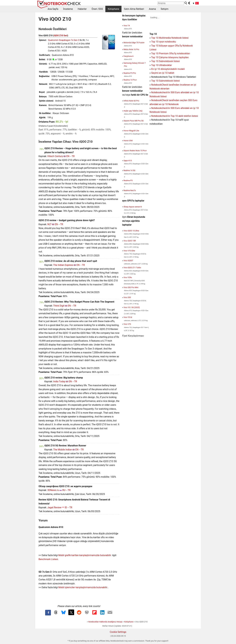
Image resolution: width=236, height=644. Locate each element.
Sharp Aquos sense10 (133, 207)
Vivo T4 (127, 26)
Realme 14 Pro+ (130, 80)
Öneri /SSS (97, 9)
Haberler (82, 9)
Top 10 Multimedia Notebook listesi (170, 38)
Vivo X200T (128, 261)
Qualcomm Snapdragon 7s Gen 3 (64, 40)
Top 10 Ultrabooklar (162, 65)
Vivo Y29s (128, 277)
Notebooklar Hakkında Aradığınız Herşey (105, 622)
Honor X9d (128, 141)
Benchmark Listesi (48, 559)
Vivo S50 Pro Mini (131, 287)
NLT (49, 224)
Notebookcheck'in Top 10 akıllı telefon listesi (175, 116)
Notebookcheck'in (161, 108)
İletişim (165, 9)
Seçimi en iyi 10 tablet (163, 73)
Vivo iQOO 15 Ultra (131, 231)
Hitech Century (55, 156)
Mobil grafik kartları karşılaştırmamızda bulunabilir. (85, 555)
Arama (152, 9)
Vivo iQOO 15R (130, 241)
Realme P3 (128, 181)
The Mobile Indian (63, 450)
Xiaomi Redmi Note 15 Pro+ (135, 151)
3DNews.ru (53, 490)
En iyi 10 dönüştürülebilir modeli (168, 69)
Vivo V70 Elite (129, 251)
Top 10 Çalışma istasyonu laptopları (170, 57)
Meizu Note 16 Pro (131, 49)
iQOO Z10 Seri (61, 36)
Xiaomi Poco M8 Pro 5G (134, 121)
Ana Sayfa (53, 9)
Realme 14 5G (129, 170)
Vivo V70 (127, 324)
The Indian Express (63, 265)
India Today (59, 382)
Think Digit (59, 306)
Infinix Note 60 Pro (131, 101)
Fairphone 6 (129, 56)
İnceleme (68, 9)
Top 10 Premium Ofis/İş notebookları (171, 54)
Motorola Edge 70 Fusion (134, 43)
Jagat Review (54, 507)
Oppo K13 (128, 161)
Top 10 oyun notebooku (164, 42)
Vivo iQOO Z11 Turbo (132, 268)
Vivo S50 (127, 297)
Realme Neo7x (130, 190)
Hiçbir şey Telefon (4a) (133, 111)
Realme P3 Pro (130, 73)
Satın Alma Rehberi (134, 9)
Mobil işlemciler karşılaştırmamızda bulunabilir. (83, 587)
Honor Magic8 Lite (131, 131)
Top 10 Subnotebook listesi (165, 61)
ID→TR (69, 507)
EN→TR (70, 156)
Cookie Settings (118, 632)
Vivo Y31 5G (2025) (132, 307)
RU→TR (66, 490)
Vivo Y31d (128, 317)
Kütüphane (113, 9)
